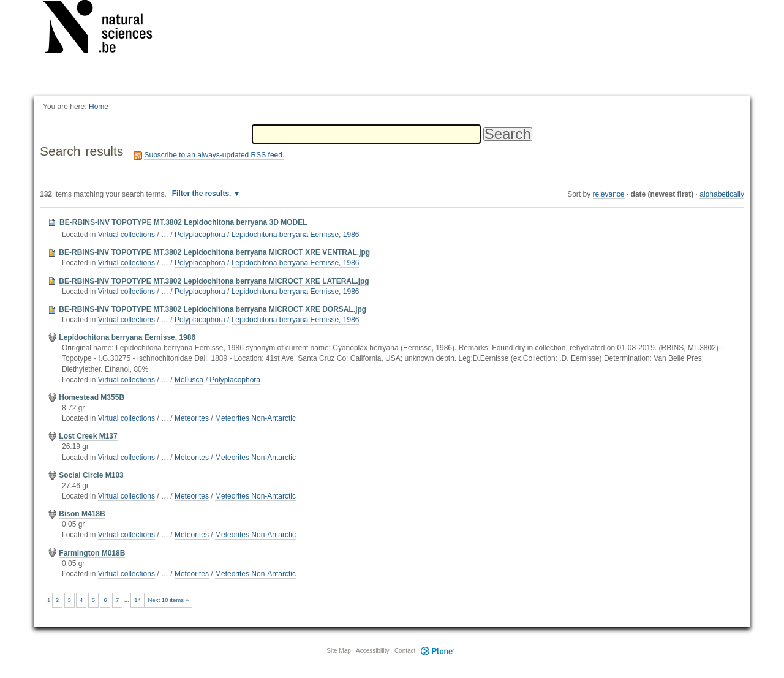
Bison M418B (82, 514)
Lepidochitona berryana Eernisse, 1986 (296, 235)
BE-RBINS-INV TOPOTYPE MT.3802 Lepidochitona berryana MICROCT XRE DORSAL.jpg (213, 309)
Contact (405, 651)
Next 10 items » (168, 600)
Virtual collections (126, 235)
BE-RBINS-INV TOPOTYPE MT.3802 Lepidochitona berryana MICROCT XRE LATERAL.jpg (214, 281)
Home (99, 107)
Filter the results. (203, 194)
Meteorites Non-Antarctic (255, 418)
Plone (437, 651)
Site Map (338, 651)
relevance (609, 194)
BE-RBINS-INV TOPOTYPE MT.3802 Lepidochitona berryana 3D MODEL (183, 222)
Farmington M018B (92, 553)
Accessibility (372, 651)
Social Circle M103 (91, 475)
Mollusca (189, 380)
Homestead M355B (92, 397)
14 (138, 600)
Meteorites (192, 418)
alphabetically (722, 194)
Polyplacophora (200, 235)
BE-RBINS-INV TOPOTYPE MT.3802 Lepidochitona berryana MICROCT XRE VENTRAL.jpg (214, 252)
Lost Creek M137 (88, 436)
